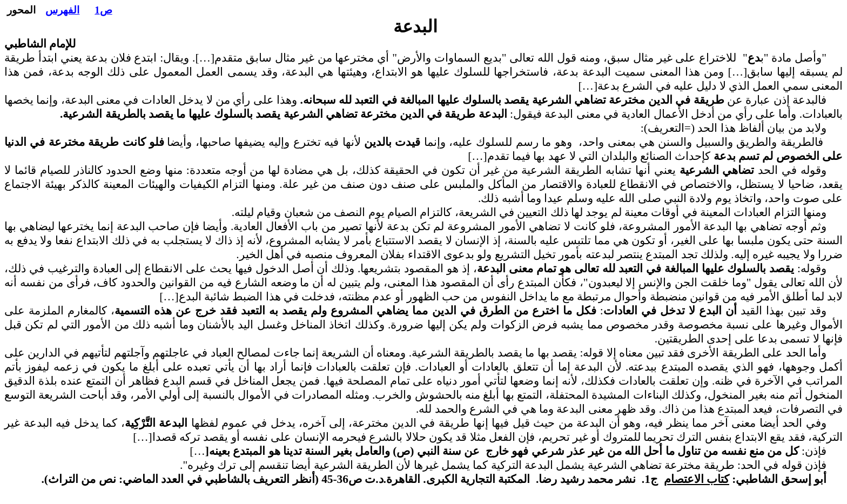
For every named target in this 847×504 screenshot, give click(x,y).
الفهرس (62, 10)
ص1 (103, 10)
